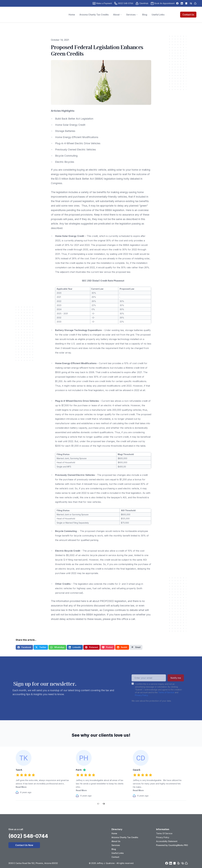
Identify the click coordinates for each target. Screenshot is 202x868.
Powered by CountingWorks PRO (172, 845)
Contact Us (188, 15)
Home (114, 833)
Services (116, 845)
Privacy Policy (134, 695)
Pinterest (92, 647)
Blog (114, 849)
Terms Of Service (164, 833)
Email (136, 647)
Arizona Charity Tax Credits (125, 837)
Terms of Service (159, 692)
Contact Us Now (24, 845)
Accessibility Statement (167, 841)
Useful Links (118, 853)
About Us (116, 841)
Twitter (41, 647)
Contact (115, 857)
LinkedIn (75, 647)
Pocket (107, 647)
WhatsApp (57, 647)
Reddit (122, 647)
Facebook (24, 647)
